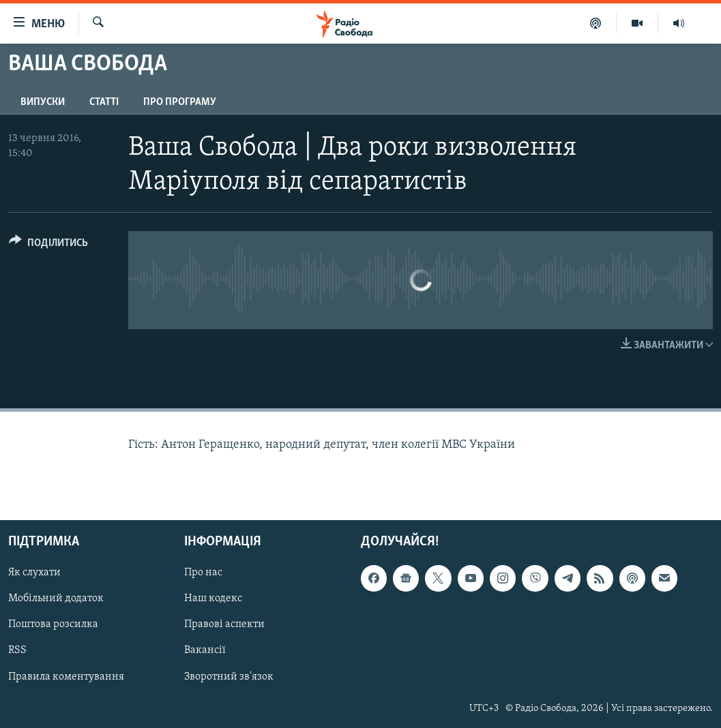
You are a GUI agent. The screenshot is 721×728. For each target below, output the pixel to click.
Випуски (43, 102)
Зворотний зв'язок (229, 676)
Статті (104, 102)
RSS (17, 650)
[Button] (48, 245)
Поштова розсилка (53, 624)
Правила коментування (66, 676)
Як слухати (34, 573)
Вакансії (205, 650)
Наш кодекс (213, 598)
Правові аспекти (224, 624)
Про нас (203, 573)
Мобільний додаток (56, 598)
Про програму (180, 102)
